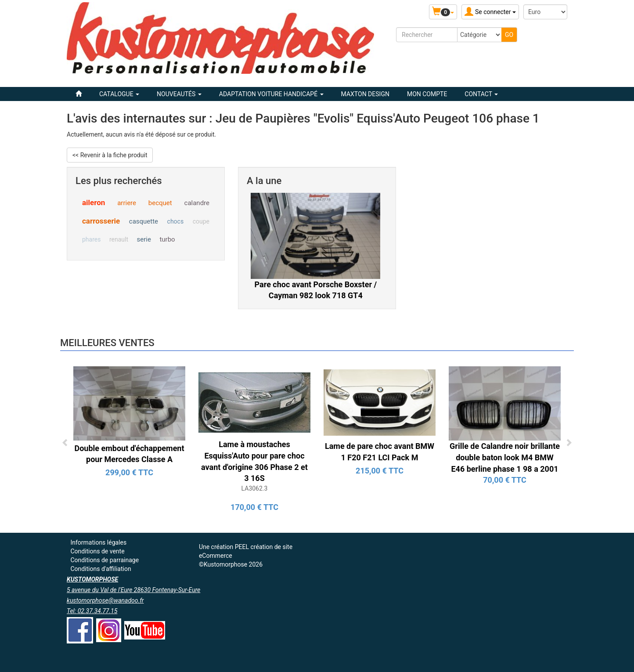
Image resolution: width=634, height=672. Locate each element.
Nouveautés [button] (179, 94)
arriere (127, 203)
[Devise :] (545, 12)
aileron (94, 202)
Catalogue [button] (119, 94)
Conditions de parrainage (104, 560)
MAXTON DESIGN (365, 94)
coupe (201, 221)
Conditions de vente (97, 551)
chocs (176, 221)
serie (144, 239)
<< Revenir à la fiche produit (110, 155)
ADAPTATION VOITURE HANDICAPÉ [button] (271, 94)
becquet (160, 203)
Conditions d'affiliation (101, 569)
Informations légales (98, 542)
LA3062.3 (255, 488)
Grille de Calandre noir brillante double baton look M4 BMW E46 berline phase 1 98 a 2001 (505, 457)
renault (119, 239)
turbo (167, 239)
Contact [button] (481, 94)
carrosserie (101, 221)
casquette (144, 221)
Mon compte (427, 94)
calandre (197, 203)
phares (91, 239)
